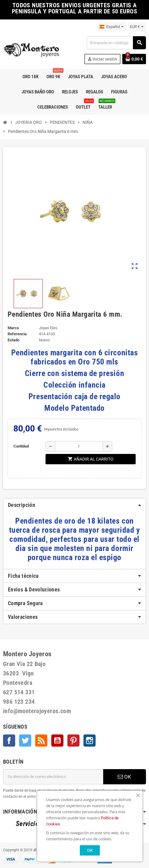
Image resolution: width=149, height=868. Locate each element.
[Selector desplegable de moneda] (137, 27)
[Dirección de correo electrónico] (53, 777)
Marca (13, 328)
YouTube (57, 741)
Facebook (9, 741)
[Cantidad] (79, 446)
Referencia (17, 334)
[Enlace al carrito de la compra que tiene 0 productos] (134, 59)
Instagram (90, 741)
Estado (14, 340)
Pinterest (73, 741)
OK (124, 777)
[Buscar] (116, 43)
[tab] (74, 505)
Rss (41, 741)
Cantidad (21, 446)
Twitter (25, 741)
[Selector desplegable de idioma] (112, 27)
